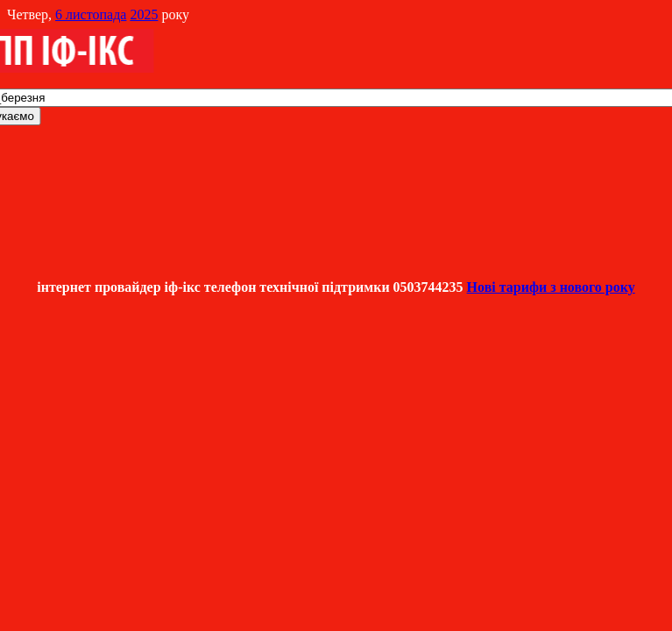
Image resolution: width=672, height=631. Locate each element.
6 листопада (91, 14)
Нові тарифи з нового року (551, 287)
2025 (144, 14)
